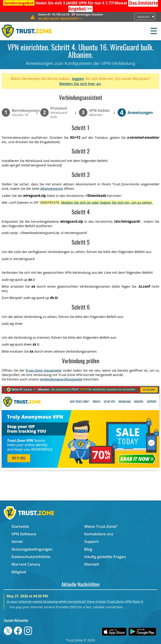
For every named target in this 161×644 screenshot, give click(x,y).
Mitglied (19, 572)
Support (92, 541)
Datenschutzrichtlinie (31, 557)
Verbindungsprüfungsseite (61, 379)
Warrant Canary (26, 564)
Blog (88, 549)
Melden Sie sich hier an (80, 84)
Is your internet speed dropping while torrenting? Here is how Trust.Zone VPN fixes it (75, 601)
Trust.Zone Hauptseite (44, 370)
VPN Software (24, 534)
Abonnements (52, 188)
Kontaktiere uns (99, 534)
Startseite (20, 526)
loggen (78, 79)
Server (17, 541)
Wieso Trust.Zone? (101, 526)
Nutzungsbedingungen (32, 549)
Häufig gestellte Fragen (105, 557)
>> (60, 19)
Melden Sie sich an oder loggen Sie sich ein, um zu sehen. (107, 202)
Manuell (92, 564)
